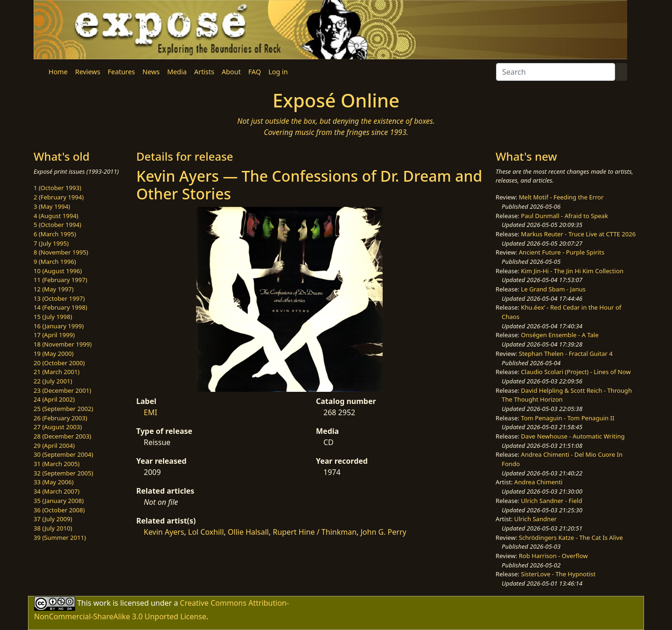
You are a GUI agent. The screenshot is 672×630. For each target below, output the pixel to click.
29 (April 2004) (54, 446)
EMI (150, 412)
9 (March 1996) (55, 262)
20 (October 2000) (59, 363)
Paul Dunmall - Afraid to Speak (564, 216)
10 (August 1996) (58, 271)
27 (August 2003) (58, 427)
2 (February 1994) (59, 197)
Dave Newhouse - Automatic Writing (573, 436)
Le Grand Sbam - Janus (553, 289)
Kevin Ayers (164, 532)
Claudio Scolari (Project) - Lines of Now (576, 372)
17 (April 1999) (54, 335)
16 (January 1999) (59, 326)
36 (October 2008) (59, 510)
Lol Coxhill (206, 532)
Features (121, 72)
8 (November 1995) (61, 252)
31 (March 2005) (56, 464)
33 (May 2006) (54, 482)
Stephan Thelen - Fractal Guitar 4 (566, 354)
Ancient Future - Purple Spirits (562, 252)
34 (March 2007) (56, 491)
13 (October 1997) (59, 298)
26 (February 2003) (60, 418)
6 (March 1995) (55, 234)
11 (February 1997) (60, 280)
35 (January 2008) (59, 501)
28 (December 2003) (62, 436)
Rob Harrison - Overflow (553, 556)
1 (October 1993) (57, 188)
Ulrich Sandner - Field (551, 501)
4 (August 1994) (56, 216)
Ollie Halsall (248, 532)
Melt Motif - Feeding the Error (561, 197)
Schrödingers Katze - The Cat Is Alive (571, 538)
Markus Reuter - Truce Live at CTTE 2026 (578, 234)
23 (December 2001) (62, 390)
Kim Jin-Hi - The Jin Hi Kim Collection (572, 271)
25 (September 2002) (63, 409)
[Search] (556, 72)
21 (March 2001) (56, 372)
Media (177, 72)
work (102, 603)
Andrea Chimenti (539, 482)
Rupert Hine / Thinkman (315, 532)
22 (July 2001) (53, 381)
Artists (204, 72)
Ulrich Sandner (535, 519)
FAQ (255, 72)
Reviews (88, 72)
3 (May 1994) (52, 206)
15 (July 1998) (53, 317)
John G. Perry (383, 532)
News (151, 72)
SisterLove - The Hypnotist (558, 574)
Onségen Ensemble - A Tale (560, 335)
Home (58, 72)
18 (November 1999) (63, 344)
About (231, 72)
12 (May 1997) (54, 289)
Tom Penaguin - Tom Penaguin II (567, 418)
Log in (278, 72)
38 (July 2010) (53, 528)
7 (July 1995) (51, 243)
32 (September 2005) (63, 473)
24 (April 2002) (54, 399)
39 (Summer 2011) (60, 538)
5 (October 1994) (57, 225)
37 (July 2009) (53, 519)
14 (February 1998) (60, 307)
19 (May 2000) (54, 354)
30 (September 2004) (63, 454)
